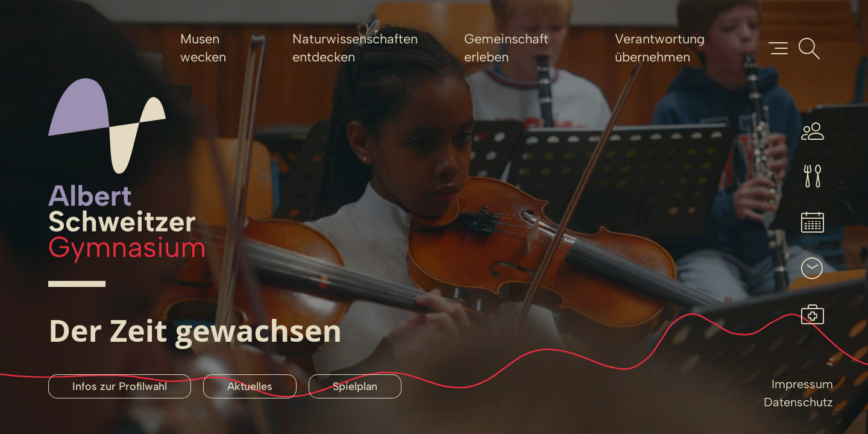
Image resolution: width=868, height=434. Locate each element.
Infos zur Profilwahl (120, 386)
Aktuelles (250, 386)
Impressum (802, 384)
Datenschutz (798, 402)
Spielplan (355, 386)
